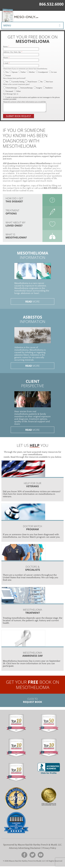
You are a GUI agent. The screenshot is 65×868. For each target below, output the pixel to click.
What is (16, 238)
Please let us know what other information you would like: (25, 102)
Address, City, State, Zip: (13, 52)
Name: (6, 47)
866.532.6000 (51, 4)
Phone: (6, 58)
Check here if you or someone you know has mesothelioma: (25, 69)
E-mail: (6, 63)
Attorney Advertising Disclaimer (25, 850)
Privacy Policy (49, 850)
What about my (16, 226)
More (32, 303)
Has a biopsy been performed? (14, 78)
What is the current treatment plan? (16, 84)
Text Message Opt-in (11, 94)
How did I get (14, 202)
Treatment (12, 214)
